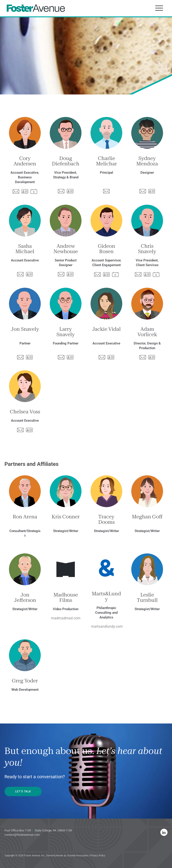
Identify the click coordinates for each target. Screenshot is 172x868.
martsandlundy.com (107, 626)
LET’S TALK (24, 791)
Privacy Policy (98, 856)
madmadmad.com (66, 618)
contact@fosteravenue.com (22, 835)
